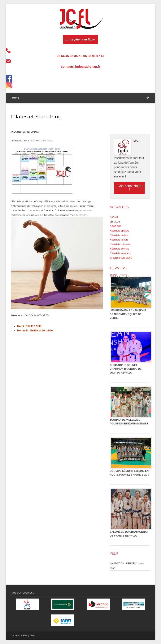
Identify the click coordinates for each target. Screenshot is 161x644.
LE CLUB (115, 222)
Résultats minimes (120, 244)
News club (116, 226)
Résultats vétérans (120, 253)
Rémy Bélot (29, 635)
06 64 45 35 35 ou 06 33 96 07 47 (81, 56)
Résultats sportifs (119, 231)
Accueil (114, 217)
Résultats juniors (119, 240)
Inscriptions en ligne (80, 39)
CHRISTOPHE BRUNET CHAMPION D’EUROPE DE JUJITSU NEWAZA (126, 369)
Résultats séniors (119, 249)
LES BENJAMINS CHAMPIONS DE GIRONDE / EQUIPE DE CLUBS (128, 314)
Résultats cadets (119, 235)
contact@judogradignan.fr (80, 67)
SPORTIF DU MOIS (121, 258)
